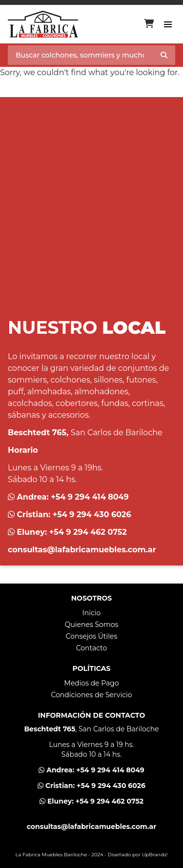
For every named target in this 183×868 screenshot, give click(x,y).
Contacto (92, 648)
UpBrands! (155, 855)
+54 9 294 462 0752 (88, 532)
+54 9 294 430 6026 (92, 515)
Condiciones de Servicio (91, 695)
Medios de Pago (91, 683)
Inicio (92, 613)
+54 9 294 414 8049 (90, 497)
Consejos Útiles (92, 636)
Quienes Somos (92, 625)
